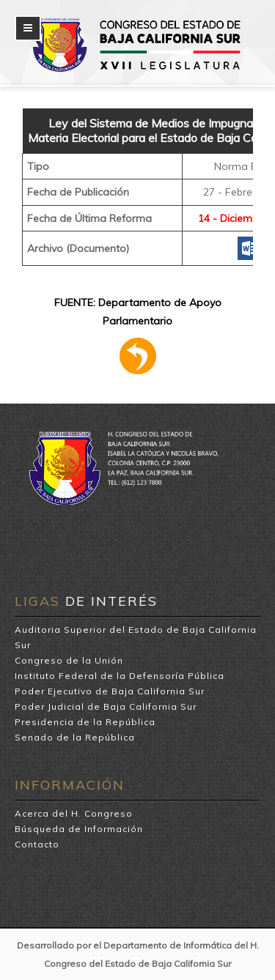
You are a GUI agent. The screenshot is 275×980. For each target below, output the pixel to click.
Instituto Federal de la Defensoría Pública (120, 676)
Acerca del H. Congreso (74, 813)
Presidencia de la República (85, 722)
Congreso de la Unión (69, 660)
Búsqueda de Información (79, 829)
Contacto (37, 844)
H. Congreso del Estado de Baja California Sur (148, 23)
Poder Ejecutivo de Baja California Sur (110, 691)
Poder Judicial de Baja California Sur (106, 706)
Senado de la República (75, 737)
